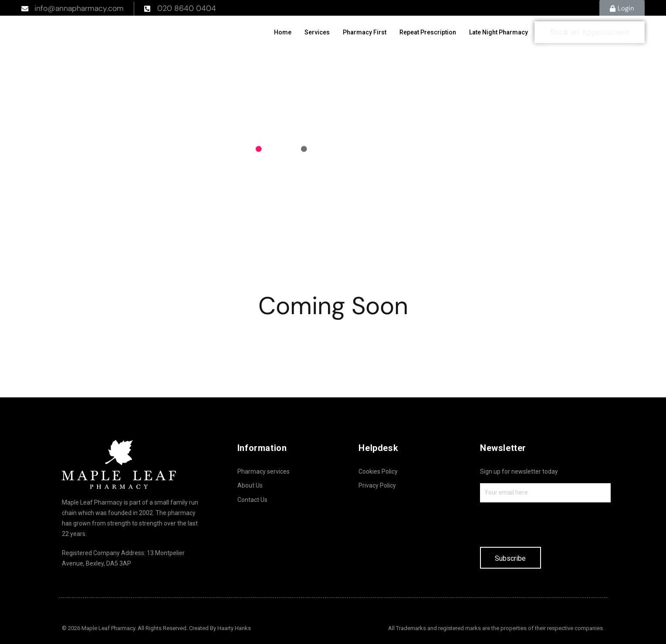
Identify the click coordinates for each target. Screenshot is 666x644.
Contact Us (252, 500)
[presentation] (546, 524)
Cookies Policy (378, 471)
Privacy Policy (377, 485)
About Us (250, 485)
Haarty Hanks (234, 628)
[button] (622, 9)
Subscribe (510, 558)
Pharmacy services (264, 471)
